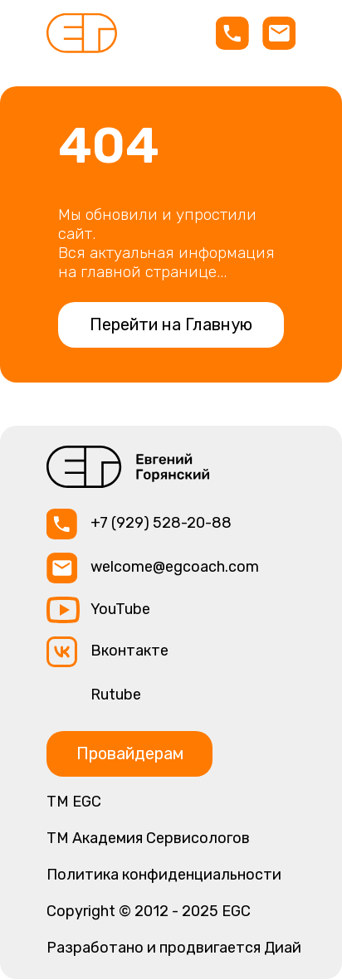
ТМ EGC (74, 802)
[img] (82, 33)
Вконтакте (129, 651)
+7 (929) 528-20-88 (161, 523)
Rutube (116, 695)
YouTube (120, 609)
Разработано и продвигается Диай (174, 948)
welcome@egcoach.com (175, 567)
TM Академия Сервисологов (148, 838)
